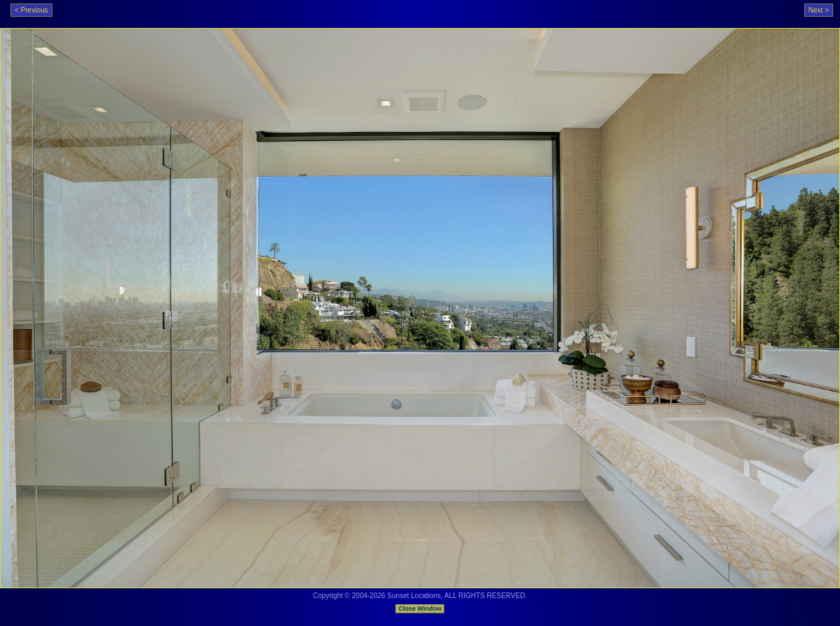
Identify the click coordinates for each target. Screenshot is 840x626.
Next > (819, 10)
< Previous (31, 10)
